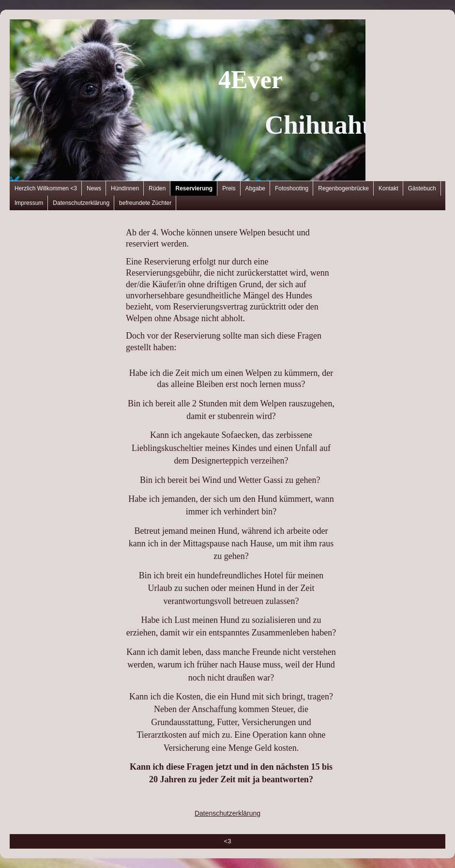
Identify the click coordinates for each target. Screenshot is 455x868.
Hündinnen (125, 188)
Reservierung (194, 188)
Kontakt (388, 188)
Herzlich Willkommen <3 (46, 188)
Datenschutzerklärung (81, 203)
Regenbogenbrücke (343, 188)
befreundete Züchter (145, 203)
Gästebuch (422, 188)
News (94, 188)
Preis (229, 188)
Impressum (29, 203)
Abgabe (255, 188)
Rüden (157, 188)
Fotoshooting (292, 188)
